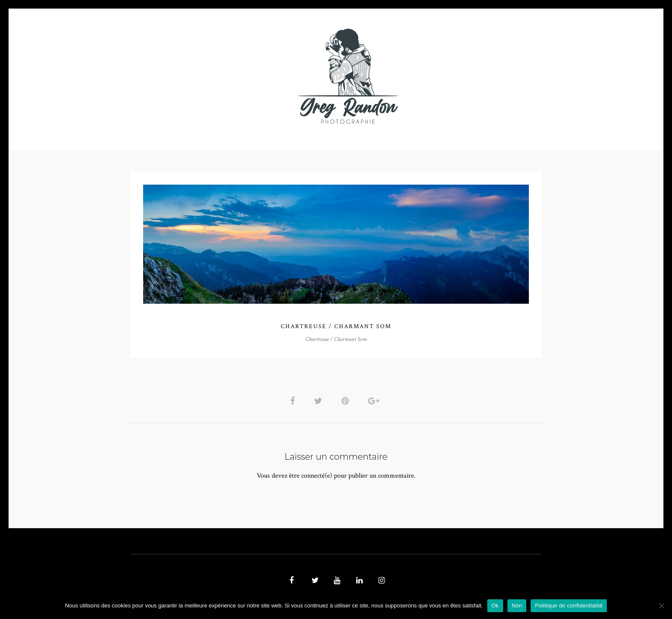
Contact (435, 76)
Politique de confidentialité (569, 606)
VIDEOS (227, 76)
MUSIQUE (268, 76)
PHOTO (185, 76)
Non (517, 606)
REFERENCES (484, 76)
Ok (495, 606)
